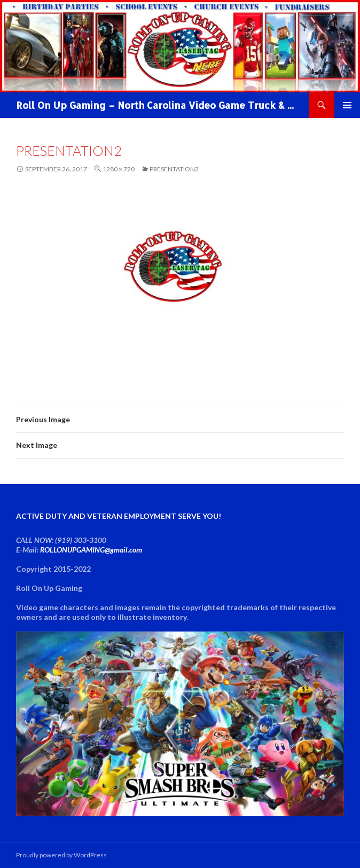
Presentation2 (174, 169)
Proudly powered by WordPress (61, 855)
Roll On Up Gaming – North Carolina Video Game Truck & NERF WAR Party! (157, 105)
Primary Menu (347, 105)
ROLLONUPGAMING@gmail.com (91, 550)
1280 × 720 (119, 169)
